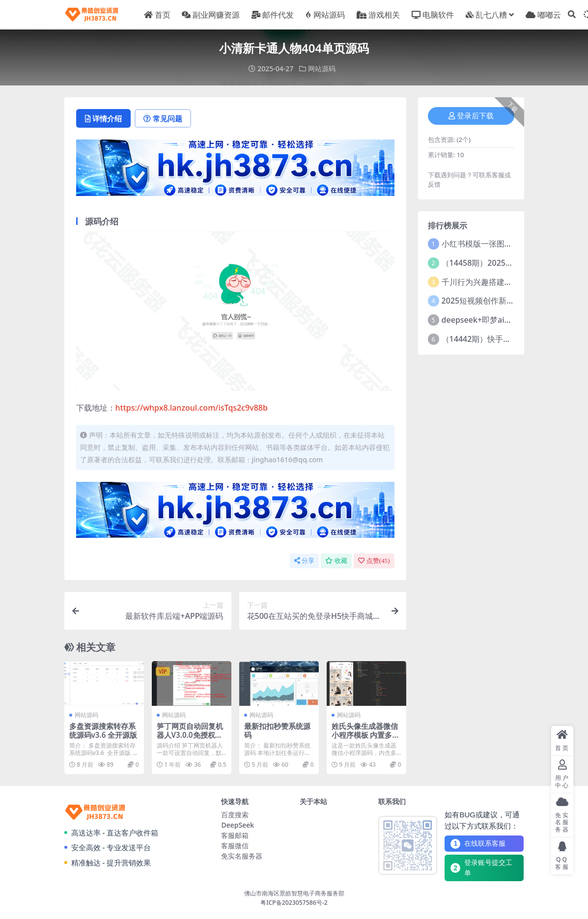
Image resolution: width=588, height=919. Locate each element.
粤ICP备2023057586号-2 (294, 903)
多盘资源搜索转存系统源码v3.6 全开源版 (103, 730)
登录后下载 (471, 116)
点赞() (374, 561)
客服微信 (235, 846)
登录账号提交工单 (481, 868)
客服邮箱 (235, 835)
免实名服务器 (242, 856)
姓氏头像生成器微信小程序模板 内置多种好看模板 (366, 735)
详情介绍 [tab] (103, 118)
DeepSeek (238, 825)
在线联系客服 (478, 844)
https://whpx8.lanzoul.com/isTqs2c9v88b (192, 408)
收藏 (336, 561)
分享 (304, 561)
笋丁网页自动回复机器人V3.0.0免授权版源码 (190, 735)
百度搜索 (235, 815)
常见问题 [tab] (163, 118)
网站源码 (322, 69)
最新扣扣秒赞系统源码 (277, 730)
